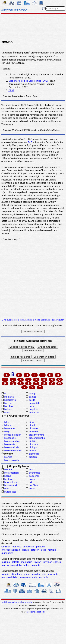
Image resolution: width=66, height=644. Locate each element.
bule (7, 488)
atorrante (53, 574)
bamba (33, 397)
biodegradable (12, 441)
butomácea (10, 492)
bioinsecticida (12, 447)
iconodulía (16, 565)
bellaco (8, 409)
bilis (6, 422)
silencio (58, 562)
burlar (32, 488)
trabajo (5, 574)
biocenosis (10, 438)
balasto (15, 562)
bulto (26, 565)
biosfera (33, 457)
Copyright (28, 602)
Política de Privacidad (12, 602)
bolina (8, 476)
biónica (8, 457)
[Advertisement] (33, 28)
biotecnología (12, 460)
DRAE (11, 90)
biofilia (32, 441)
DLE (30, 142)
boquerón (34, 476)
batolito (8, 406)
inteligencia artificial (35, 612)
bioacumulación (13, 435)
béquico (33, 409)
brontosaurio (11, 485)
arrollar (36, 574)
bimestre (34, 428)
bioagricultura (36, 435)
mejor (27, 574)
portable (44, 577)
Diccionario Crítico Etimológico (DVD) (28, 81)
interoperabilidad (11, 550)
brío (31, 482)
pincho (5, 565)
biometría (34, 454)
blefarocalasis (11, 473)
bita (31, 469)
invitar (37, 562)
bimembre (10, 428)
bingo (7, 432)
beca (31, 406)
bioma (32, 451)
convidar (47, 562)
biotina (8, 469)
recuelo (52, 550)
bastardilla (34, 403)
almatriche (29, 547)
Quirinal (6, 547)
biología (33, 447)
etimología (17, 574)
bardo (32, 400)
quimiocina (7, 553)
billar (32, 422)
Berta (7, 413)
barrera (8, 403)
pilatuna (41, 547)
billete (8, 425)
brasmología (11, 482)
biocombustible (37, 438)
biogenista (10, 444)
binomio (33, 432)
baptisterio (10, 400)
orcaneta (36, 565)
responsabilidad (10, 577)
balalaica (9, 397)
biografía (34, 444)
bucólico (33, 485)
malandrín (27, 562)
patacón (35, 550)
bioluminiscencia (13, 451)
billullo (32, 425)
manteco (16, 547)
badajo (33, 394)
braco (32, 479)
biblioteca (34, 413)
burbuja (6, 562)
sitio (44, 574)
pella (44, 550)
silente (25, 550)
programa (25, 577)
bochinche (34, 473)
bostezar (9, 479)
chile (35, 577)
